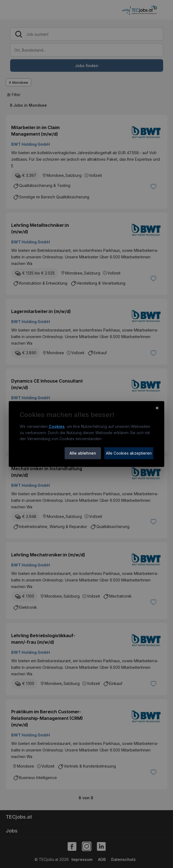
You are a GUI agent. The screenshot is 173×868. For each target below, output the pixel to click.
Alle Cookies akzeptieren (129, 453)
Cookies (57, 426)
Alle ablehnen (83, 453)
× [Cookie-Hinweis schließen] (157, 408)
